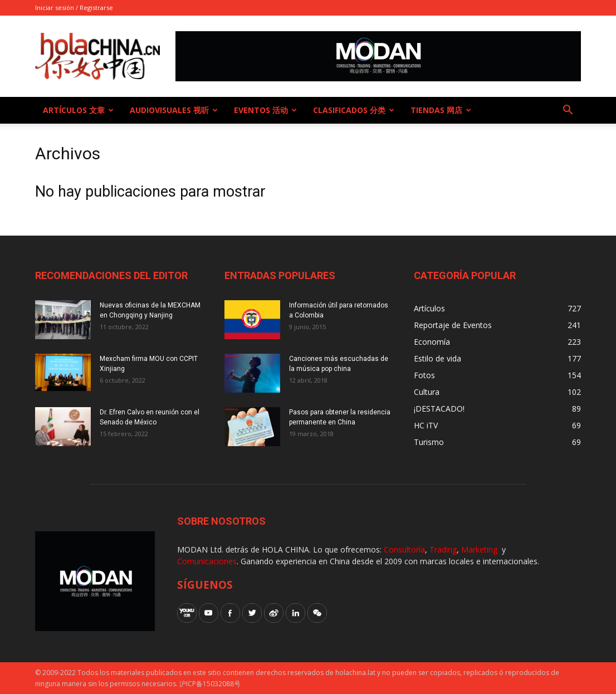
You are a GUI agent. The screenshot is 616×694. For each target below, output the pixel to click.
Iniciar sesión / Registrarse (74, 8)
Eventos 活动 (265, 110)
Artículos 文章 (78, 110)
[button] (568, 111)
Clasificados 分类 (354, 110)
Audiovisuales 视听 (174, 110)
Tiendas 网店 (441, 110)
